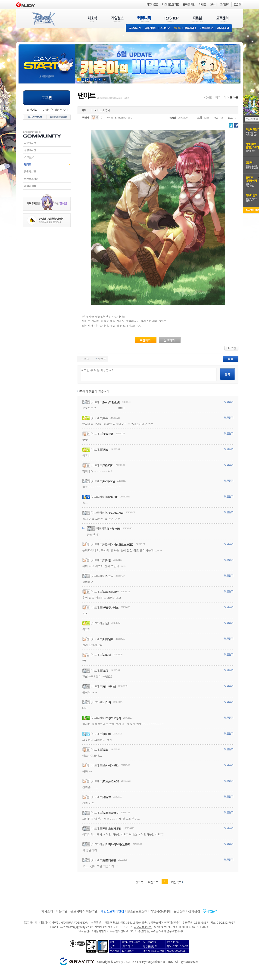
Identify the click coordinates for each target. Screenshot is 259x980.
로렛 (106, 671)
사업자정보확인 (143, 927)
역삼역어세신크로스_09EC (118, 544)
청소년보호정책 (137, 911)
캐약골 (107, 560)
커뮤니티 (221, 97)
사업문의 (212, 911)
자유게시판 (134, 28)
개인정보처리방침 (112, 911)
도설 (106, 750)
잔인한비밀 (114, 529)
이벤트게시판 (207, 28)
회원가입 (32, 110)
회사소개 (47, 911)
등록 (228, 374)
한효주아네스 (111, 607)
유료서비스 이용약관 (84, 911)
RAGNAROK (43, 19)
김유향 (107, 797)
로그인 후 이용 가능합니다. (149, 374)
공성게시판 (151, 28)
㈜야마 (107, 734)
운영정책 (179, 911)
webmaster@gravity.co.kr (76, 927)
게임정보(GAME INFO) (117, 19)
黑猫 (106, 450)
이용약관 (62, 911)
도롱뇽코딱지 (111, 813)
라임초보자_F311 (113, 828)
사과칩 (107, 655)
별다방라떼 (109, 687)
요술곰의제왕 (111, 592)
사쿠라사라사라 (114, 513)
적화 (108, 702)
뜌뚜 (106, 418)
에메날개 (108, 639)
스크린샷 (165, 28)
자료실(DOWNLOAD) (197, 19)
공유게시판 (190, 28)
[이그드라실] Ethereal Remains (116, 117)
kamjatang (109, 481)
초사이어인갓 (111, 765)
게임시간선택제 (161, 911)
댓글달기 (229, 402)
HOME (208, 97)
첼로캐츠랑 (109, 860)
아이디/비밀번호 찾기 (55, 110)
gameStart (47, 59)
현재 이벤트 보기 (105, 79)
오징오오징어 (113, 718)
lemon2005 (112, 497)
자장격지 (108, 465)
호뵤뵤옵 (108, 434)
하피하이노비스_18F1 (118, 844)
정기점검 (194, 911)
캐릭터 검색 (224, 28)
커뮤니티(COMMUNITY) (144, 19)
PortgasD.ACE (111, 781)
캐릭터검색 (47, 186)
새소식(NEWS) (92, 19)
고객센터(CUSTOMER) (222, 19)
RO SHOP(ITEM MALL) (172, 19)
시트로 (109, 576)
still (107, 623)
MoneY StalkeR (111, 402)
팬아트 (177, 28)
